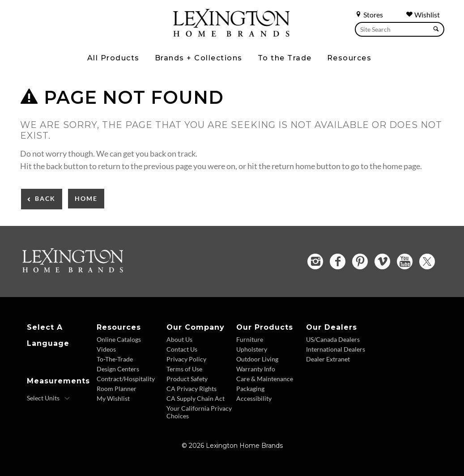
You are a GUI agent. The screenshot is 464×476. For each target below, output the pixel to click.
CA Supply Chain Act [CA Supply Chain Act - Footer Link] (196, 398)
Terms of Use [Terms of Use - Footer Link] (184, 369)
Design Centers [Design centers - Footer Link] (118, 369)
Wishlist (423, 15)
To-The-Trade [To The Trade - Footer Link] (115, 359)
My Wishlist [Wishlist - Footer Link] (113, 398)
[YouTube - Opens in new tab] (405, 261)
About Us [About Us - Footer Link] (179, 339)
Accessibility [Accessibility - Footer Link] (254, 398)
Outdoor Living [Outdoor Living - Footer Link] (257, 359)
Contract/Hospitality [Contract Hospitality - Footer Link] (126, 379)
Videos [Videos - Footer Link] (106, 349)
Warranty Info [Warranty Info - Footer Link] (256, 369)
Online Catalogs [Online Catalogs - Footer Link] (119, 339)
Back (45, 198)
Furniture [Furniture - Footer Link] (250, 339)
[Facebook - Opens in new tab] (338, 261)
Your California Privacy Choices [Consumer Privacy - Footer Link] (199, 412)
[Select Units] (49, 398)
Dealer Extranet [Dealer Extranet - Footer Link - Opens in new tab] (328, 359)
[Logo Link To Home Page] (231, 34)
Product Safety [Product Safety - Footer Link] (187, 379)
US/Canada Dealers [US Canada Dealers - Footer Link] (333, 339)
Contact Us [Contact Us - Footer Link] (182, 349)
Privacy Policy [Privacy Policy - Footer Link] (186, 359)
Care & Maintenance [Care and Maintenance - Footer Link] (265, 379)
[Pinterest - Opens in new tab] (360, 261)
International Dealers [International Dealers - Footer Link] (336, 349)
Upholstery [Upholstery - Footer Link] (252, 349)
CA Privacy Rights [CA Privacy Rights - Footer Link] (192, 389)
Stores (369, 15)
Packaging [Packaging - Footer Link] (250, 389)
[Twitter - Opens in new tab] (427, 261)
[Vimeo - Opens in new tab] (382, 261)
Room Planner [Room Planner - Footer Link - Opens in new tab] (117, 389)
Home (86, 198)
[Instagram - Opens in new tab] (315, 261)
